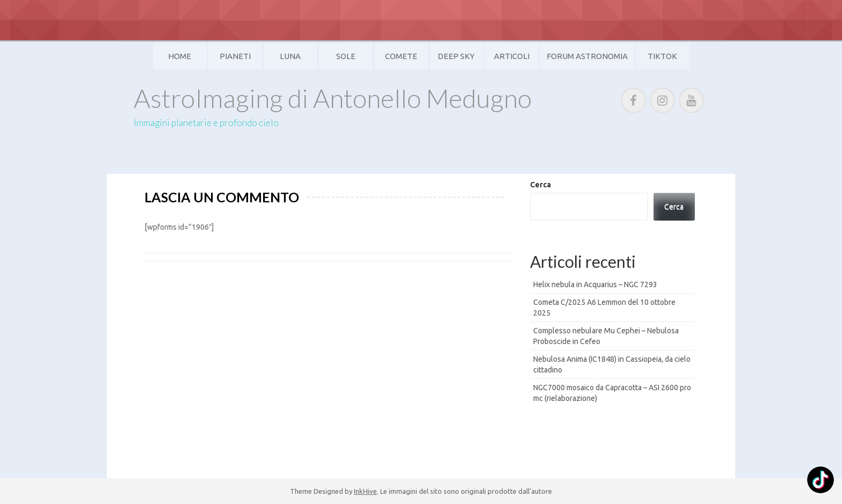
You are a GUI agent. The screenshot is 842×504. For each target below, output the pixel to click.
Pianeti (235, 56)
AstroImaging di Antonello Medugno (333, 98)
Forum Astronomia (587, 56)
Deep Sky (456, 56)
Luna (290, 56)
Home (180, 56)
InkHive (365, 491)
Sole (346, 56)
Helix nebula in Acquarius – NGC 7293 (595, 284)
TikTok (662, 56)
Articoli (512, 56)
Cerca (540, 185)
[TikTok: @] (821, 481)
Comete (401, 56)
